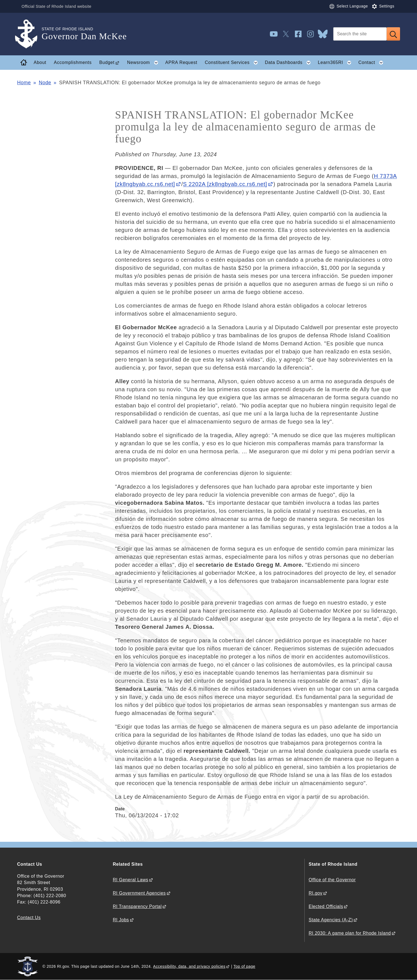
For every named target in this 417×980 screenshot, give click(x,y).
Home (24, 83)
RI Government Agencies (139, 893)
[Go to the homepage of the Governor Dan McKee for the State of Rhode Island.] (29, 34)
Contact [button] (372, 63)
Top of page (244, 966)
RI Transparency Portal (137, 906)
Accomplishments (73, 62)
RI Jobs (121, 920)
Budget (107, 62)
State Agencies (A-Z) (331, 920)
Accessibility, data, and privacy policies (189, 966)
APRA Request (181, 62)
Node (45, 83)
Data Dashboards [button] (289, 63)
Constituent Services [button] (233, 63)
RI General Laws (131, 880)
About (40, 62)
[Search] (360, 34)
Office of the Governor (332, 880)
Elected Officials (326, 906)
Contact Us (29, 918)
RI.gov (316, 893)
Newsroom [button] (144, 63)
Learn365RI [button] (336, 63)
